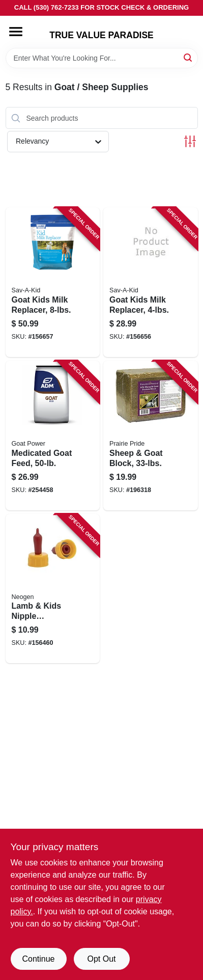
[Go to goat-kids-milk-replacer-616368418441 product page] (151, 282)
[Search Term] (102, 58)
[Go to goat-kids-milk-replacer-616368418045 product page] (53, 282)
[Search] (188, 57)
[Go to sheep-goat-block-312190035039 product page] (151, 435)
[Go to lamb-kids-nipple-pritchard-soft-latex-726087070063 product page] (53, 589)
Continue (38, 959)
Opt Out (101, 959)
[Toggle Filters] (190, 141)
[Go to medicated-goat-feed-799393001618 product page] (53, 435)
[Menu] (16, 32)
